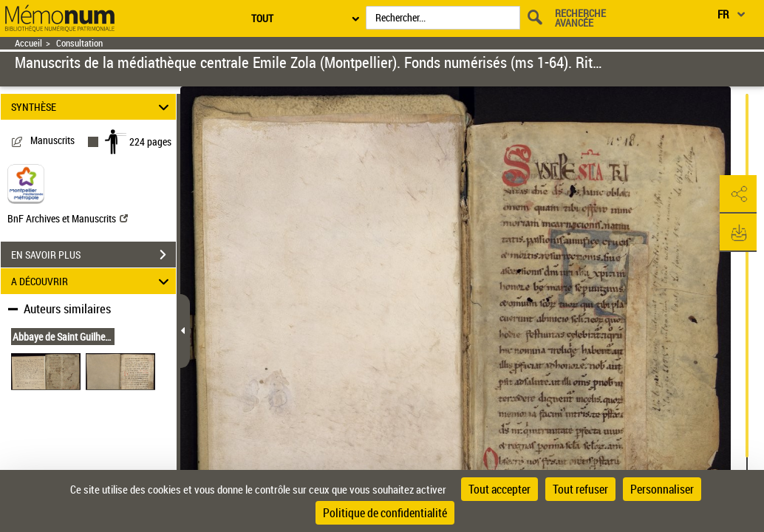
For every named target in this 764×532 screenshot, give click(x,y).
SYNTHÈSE (92, 107)
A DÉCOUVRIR (92, 281)
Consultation (79, 43)
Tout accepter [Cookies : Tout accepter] (499, 489)
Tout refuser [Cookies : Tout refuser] (580, 489)
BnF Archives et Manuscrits (68, 218)
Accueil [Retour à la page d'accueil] (28, 43)
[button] (738, 194)
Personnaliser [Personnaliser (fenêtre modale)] (662, 489)
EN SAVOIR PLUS (93, 255)
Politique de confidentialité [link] (385, 513)
